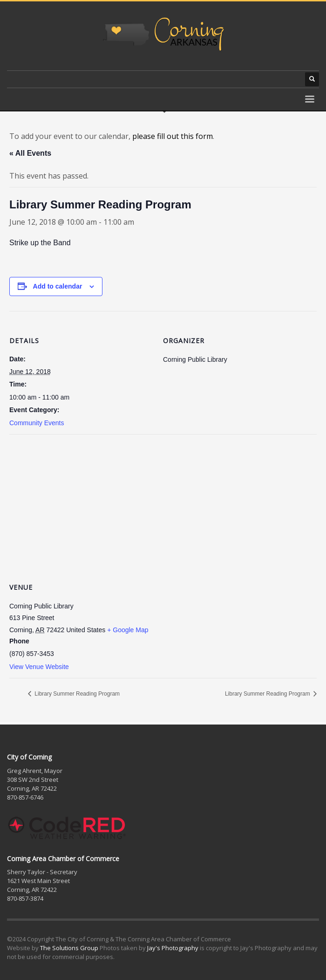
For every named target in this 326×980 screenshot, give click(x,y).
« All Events (30, 153)
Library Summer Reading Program (76, 694)
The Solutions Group (69, 948)
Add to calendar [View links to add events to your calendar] (58, 286)
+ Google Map (128, 630)
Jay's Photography (173, 948)
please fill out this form (173, 136)
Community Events (37, 423)
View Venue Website (39, 667)
